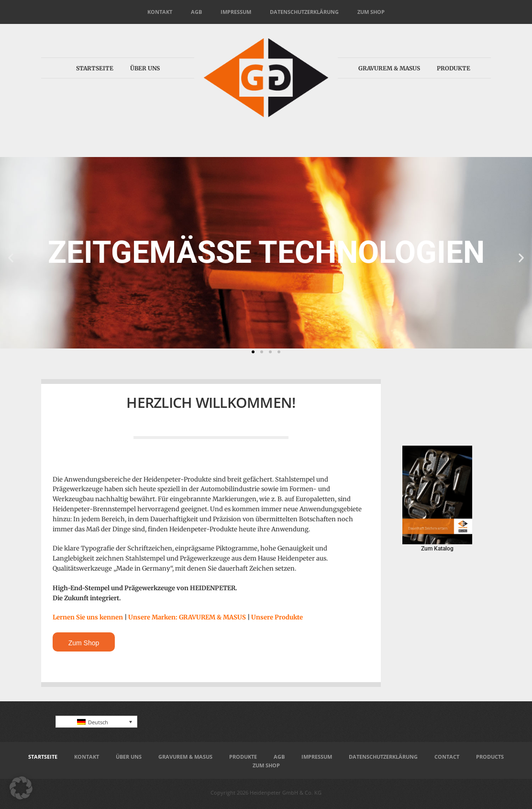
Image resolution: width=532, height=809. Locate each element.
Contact (447, 757)
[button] (11, 258)
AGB (196, 12)
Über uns (145, 68)
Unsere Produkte (277, 617)
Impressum (236, 12)
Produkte (454, 68)
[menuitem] (96, 722)
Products (490, 757)
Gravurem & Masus (389, 68)
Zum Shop (371, 12)
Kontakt (160, 12)
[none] (96, 722)
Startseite (95, 68)
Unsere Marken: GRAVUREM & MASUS (187, 617)
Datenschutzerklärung (304, 12)
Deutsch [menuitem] (98, 722)
